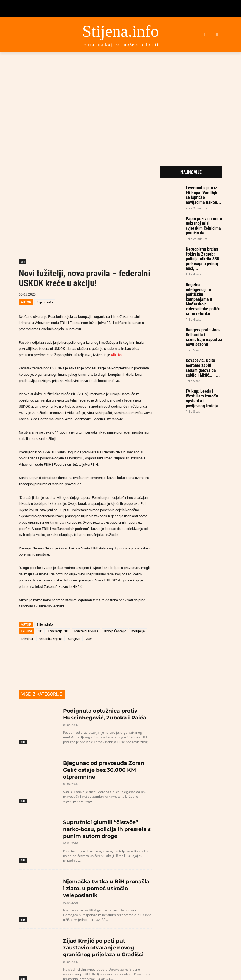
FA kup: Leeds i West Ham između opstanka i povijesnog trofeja (202, 399)
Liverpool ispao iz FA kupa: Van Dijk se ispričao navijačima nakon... (203, 195)
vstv (89, 639)
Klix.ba (116, 355)
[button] (41, 34)
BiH (23, 262)
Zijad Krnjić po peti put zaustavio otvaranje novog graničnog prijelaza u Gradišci (107, 922)
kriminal (27, 639)
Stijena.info (45, 302)
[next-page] (31, 963)
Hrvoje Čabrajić (115, 631)
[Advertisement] (121, 101)
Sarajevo (74, 639)
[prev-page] (22, 963)
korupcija (138, 631)
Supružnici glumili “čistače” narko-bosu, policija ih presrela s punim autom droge (103, 816)
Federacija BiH (58, 631)
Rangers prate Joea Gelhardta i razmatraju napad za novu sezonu (204, 337)
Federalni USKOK (86, 631)
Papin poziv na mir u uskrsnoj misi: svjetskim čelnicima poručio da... (204, 226)
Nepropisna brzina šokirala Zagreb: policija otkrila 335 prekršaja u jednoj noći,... (202, 259)
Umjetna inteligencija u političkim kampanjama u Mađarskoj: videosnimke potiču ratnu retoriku (203, 299)
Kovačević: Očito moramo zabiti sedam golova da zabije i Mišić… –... (203, 368)
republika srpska (50, 639)
